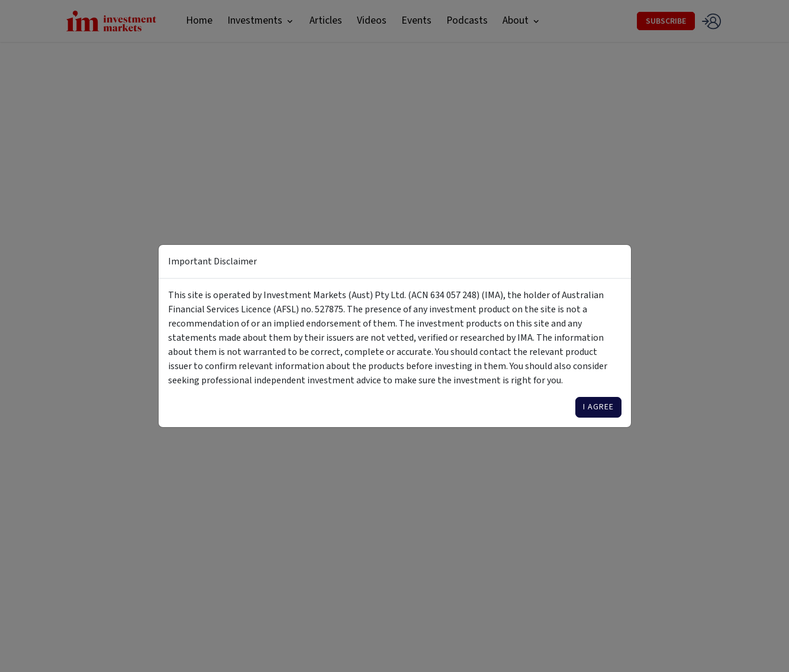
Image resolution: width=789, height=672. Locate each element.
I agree (598, 407)
